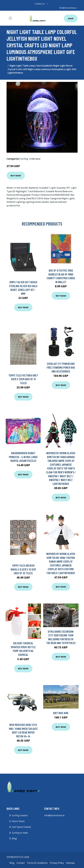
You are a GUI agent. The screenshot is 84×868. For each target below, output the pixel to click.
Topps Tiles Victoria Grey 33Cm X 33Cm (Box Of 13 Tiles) (23, 379)
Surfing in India (20, 833)
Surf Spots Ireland (21, 827)
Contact (21, 863)
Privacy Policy (57, 863)
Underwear (35, 159)
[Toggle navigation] (10, 18)
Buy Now (16, 176)
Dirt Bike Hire (61, 713)
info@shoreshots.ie (68, 8)
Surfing (24, 159)
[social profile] (48, 4)
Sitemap (70, 863)
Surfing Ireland (20, 815)
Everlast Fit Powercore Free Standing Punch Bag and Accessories (61, 367)
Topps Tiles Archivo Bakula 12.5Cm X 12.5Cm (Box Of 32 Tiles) (23, 569)
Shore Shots (18, 821)
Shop (71, 18)
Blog (14, 838)
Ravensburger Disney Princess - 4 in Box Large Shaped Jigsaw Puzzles (23, 457)
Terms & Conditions (37, 863)
